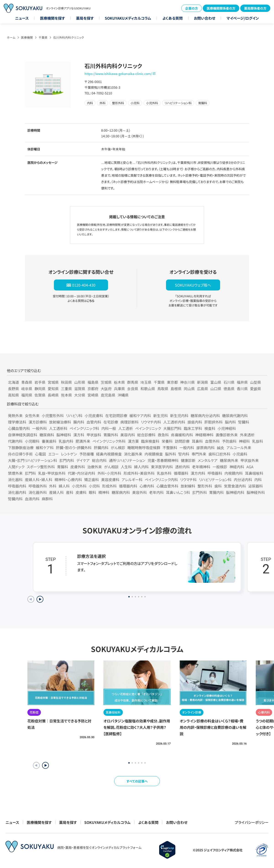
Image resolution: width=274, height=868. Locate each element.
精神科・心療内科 (68, 479)
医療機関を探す (52, 18)
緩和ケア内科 (140, 415)
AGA (250, 467)
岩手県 (40, 382)
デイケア (83, 460)
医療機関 (27, 37)
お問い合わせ (205, 18)
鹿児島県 (108, 395)
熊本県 (66, 395)
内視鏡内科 (234, 473)
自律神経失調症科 (23, 435)
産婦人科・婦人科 (39, 479)
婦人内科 (141, 467)
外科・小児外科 (109, 473)
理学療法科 (17, 422)
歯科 (218, 486)
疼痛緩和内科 (182, 435)
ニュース (22, 18)
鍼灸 (221, 447)
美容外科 (140, 492)
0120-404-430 (84, 285)
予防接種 (87, 454)
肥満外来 (83, 441)
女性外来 (32, 415)
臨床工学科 (193, 428)
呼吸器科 (215, 473)
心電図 (40, 454)
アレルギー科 (132, 479)
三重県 (66, 389)
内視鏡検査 (154, 454)
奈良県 (133, 389)
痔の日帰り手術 (20, 454)
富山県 (216, 382)
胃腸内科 (216, 492)
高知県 (13, 395)
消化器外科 (38, 492)
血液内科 (32, 499)
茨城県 (106, 382)
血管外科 (212, 441)
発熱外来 (15, 415)
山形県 (80, 382)
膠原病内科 (205, 447)
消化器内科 (17, 492)
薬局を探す (85, 18)
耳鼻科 (197, 441)
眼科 (92, 492)
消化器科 (15, 479)
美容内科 (128, 435)
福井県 (242, 382)
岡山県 (189, 389)
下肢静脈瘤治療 (21, 447)
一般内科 (187, 447)
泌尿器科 (256, 486)
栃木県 (119, 382)
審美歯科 (49, 441)
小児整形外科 (53, 415)
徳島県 (229, 389)
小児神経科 (227, 428)
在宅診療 (111, 422)
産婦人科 (56, 492)
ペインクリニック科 (84, 428)
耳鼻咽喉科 (254, 473)
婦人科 (64, 486)
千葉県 (43, 37)
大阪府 (106, 389)
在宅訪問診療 (116, 415)
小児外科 (79, 486)
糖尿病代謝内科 (235, 415)
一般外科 (40, 428)
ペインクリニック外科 (109, 441)
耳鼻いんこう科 (178, 492)
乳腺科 (258, 441)
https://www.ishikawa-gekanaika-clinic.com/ (118, 74)
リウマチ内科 (151, 422)
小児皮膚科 (94, 415)
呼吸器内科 (17, 486)
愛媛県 (256, 389)
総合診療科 (146, 435)
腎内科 (184, 454)
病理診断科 (129, 422)
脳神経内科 (235, 492)
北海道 (13, 382)
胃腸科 (63, 467)
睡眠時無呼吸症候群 (144, 447)
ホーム (11, 37)
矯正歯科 (92, 479)
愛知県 (53, 389)
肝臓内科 (101, 447)
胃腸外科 (111, 435)
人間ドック (16, 467)
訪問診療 (182, 441)
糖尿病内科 (121, 492)
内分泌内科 (243, 479)
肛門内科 (67, 460)
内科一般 (109, 428)
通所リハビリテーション (127, 460)
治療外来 (95, 467)
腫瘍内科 (195, 422)
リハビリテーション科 (215, 479)
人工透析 (126, 428)
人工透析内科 (174, 422)
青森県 (27, 382)
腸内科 (79, 422)
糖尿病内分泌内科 (205, 415)
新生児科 (161, 415)
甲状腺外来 (250, 460)
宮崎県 (93, 395)
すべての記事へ (137, 781)
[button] (45, 765)
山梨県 (256, 382)
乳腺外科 (164, 473)
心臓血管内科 (19, 428)
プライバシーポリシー (252, 822)
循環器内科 (128, 486)
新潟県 (203, 382)
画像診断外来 (227, 435)
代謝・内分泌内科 (82, 473)
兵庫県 (119, 389)
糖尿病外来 (229, 460)
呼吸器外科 (38, 486)
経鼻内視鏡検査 (109, 454)
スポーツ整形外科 (41, 467)
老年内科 (156, 492)
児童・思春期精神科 (163, 460)
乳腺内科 (66, 441)
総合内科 (99, 460)
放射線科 (188, 486)
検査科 (210, 428)
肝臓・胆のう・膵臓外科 (74, 447)
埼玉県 (146, 382)
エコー (53, 454)
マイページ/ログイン (243, 18)
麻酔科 (47, 499)
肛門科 (30, 473)
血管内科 (94, 422)
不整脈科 (170, 447)
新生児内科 (179, 415)
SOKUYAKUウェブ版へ (193, 285)
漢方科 (79, 435)
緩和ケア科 (45, 447)
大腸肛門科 (172, 428)
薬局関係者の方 (255, 8)
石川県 (229, 382)
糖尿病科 (47, 435)
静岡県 (40, 389)
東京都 (172, 382)
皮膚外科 (78, 467)
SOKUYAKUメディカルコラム (128, 18)
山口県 (216, 389)
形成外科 (109, 486)
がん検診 (118, 447)
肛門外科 (200, 492)
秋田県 (66, 382)
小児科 (94, 486)
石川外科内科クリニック (69, 37)
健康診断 (188, 460)
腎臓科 (244, 422)
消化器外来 (133, 454)
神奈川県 (187, 382)
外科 (53, 486)
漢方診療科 (38, 422)
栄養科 (167, 441)
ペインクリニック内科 (161, 479)
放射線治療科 (60, 422)
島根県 (176, 389)
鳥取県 (163, 389)
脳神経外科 (256, 492)
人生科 (126, 467)
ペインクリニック (148, 428)
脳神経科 (64, 435)
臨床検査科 (150, 441)
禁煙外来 (15, 473)
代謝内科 (15, 441)
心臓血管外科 (167, 486)
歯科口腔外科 (219, 454)
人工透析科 (58, 428)
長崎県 (53, 395)
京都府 (93, 389)
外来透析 (247, 435)
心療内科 (147, 486)
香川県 (242, 389)
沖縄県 (123, 395)
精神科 (104, 492)
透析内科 (182, 467)
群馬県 (133, 382)
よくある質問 (173, 18)
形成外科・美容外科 (139, 473)
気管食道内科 (235, 486)
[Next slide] (40, 599)
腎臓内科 (15, 499)
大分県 (80, 395)
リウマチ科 (188, 479)
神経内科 (237, 467)
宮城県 (53, 382)
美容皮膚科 (110, 479)
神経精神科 (204, 435)
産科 (70, 492)
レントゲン (69, 454)
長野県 (13, 389)
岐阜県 (27, 389)
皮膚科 (81, 492)
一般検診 (220, 467)
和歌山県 (148, 389)
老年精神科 (201, 467)
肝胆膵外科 (213, 422)
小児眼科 (32, 441)
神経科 (244, 441)
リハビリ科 (74, 415)
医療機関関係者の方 (221, 8)
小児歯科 (240, 454)
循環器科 (181, 473)
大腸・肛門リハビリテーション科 (33, 460)
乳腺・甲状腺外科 (52, 473)
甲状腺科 (94, 435)
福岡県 (27, 395)
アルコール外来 (239, 447)
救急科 (163, 435)
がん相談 (111, 467)
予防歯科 (229, 441)
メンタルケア (208, 460)
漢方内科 (198, 473)
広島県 (203, 389)
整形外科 (205, 486)
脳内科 (230, 422)
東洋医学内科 (162, 467)
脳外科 (171, 454)
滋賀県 (80, 389)
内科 (258, 479)
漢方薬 (133, 441)
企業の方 (192, 8)
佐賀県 (40, 395)
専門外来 (199, 454)
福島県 (93, 382)
